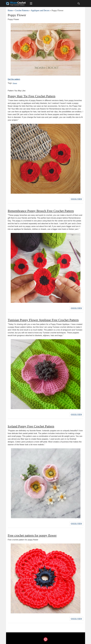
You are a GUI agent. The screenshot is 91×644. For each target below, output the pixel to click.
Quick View (76, 199)
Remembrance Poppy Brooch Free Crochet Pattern (41, 211)
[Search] (79, 3)
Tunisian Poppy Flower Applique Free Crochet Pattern (43, 320)
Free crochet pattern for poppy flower (32, 535)
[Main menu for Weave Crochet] (31, 3)
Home (10, 10)
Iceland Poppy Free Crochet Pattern (31, 426)
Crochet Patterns (22, 10)
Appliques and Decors (40, 10)
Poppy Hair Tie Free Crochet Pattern (32, 96)
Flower (15, 83)
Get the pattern (14, 79)
